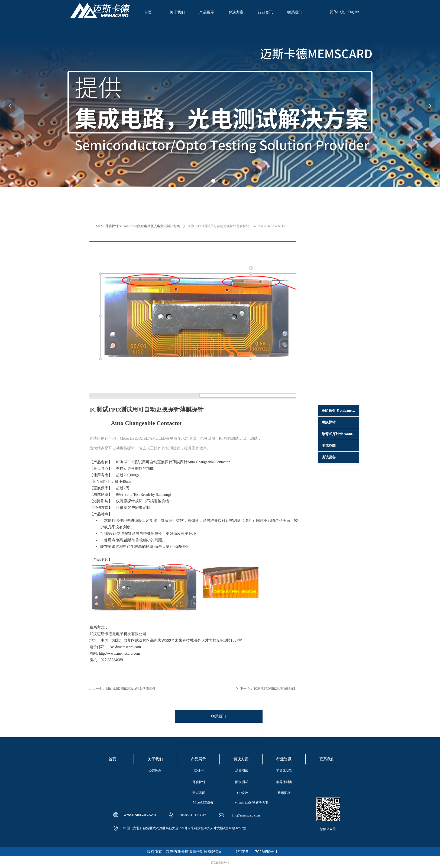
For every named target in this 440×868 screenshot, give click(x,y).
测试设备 (329, 457)
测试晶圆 (329, 446)
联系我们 (219, 716)
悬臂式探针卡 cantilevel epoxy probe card (340, 434)
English (353, 12)
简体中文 (337, 12)
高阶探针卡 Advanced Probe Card (340, 411)
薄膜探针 (329, 422)
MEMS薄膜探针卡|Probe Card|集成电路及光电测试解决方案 (138, 226)
